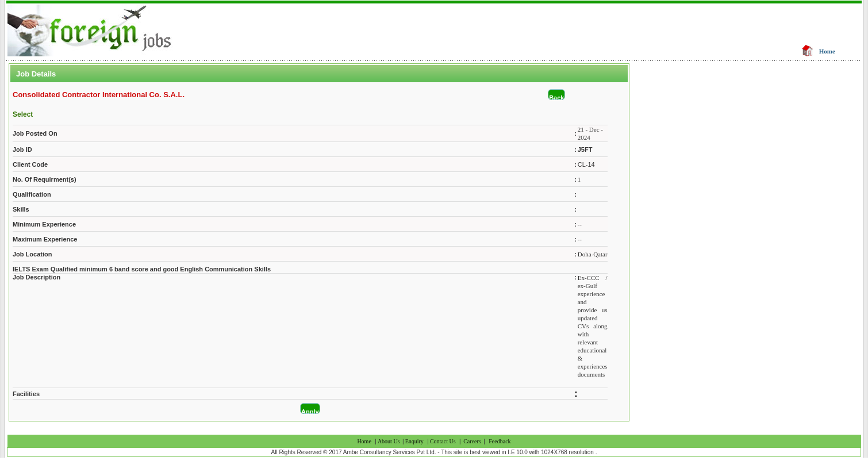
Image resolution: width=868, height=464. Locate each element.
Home (827, 51)
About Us (389, 441)
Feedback (500, 441)
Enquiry (414, 441)
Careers (473, 441)
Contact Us (443, 441)
